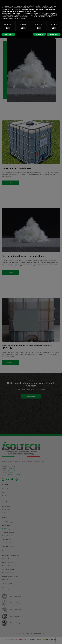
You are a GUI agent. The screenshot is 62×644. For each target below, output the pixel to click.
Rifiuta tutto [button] (39, 34)
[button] (60, 3)
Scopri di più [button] (8, 34)
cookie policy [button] (33, 11)
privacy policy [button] (8, 8)
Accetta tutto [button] (54, 34)
